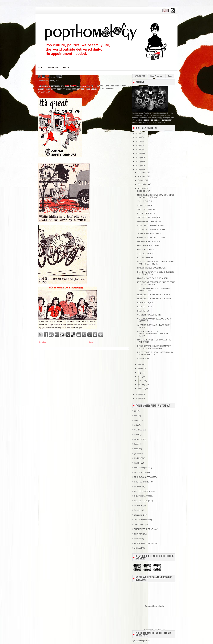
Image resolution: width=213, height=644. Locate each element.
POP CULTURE (141, 501)
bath (136, 416)
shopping (138, 515)
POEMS (138, 487)
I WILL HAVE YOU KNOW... (149, 246)
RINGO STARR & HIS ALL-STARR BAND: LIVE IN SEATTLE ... (155, 353)
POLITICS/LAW (141, 496)
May (140, 372)
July (140, 364)
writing (137, 548)
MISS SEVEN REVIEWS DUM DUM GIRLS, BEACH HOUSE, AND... (156, 196)
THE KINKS (139, 524)
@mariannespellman (141, 641)
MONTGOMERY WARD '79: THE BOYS (154, 299)
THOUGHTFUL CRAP (144, 529)
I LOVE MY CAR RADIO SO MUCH (152, 278)
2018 (138, 137)
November (142, 176)
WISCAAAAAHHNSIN (144, 543)
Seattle (137, 510)
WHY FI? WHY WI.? (146, 258)
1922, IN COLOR (144, 201)
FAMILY (137, 439)
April (140, 376)
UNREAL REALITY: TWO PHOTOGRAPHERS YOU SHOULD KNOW (154, 334)
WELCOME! (140, 76)
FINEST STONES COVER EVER (151, 268)
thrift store (138, 534)
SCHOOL (138, 505)
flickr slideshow (159, 630)
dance (137, 435)
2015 (138, 149)
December (142, 172)
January (141, 389)
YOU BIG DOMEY (145, 254)
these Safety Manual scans (75, 86)
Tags (170, 76)
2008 (138, 398)
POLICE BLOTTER (142, 491)
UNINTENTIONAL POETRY (149, 315)
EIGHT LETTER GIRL (147, 213)
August (141, 188)
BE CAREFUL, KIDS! (50, 76)
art (135, 411)
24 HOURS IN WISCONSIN (149, 233)
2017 (138, 141)
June (140, 368)
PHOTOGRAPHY (142, 482)
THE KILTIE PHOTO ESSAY (149, 217)
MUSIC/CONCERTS (143, 477)
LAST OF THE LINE (146, 307)
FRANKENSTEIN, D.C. (147, 250)
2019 (138, 133)
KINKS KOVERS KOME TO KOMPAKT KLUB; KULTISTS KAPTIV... (154, 347)
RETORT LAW (143, 191)
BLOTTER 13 (143, 311)
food (136, 449)
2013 (138, 157)
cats (136, 425)
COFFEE (138, 430)
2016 (138, 145)
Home (40, 68)
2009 (138, 394)
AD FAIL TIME (143, 359)
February (142, 384)
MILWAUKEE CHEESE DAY (149, 221)
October (141, 180)
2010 (138, 169)
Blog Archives (156, 76)
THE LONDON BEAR (146, 209)
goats (137, 453)
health (137, 463)
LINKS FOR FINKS (53, 68)
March (141, 380)
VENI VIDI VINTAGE (146, 205)
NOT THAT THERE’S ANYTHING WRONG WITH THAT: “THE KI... (155, 263)
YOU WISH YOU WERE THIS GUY (152, 229)
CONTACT (67, 68)
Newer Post (42, 342)
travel (137, 539)
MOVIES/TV (139, 472)
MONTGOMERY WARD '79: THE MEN (154, 295)
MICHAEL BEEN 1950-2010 (149, 242)
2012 (138, 161)
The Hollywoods (141, 520)
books (137, 420)
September (143, 184)
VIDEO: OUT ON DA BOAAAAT (151, 225)
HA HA (137, 458)
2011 (138, 165)
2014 (138, 153)
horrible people (141, 468)
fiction (137, 444)
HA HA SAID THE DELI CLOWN (151, 238)
